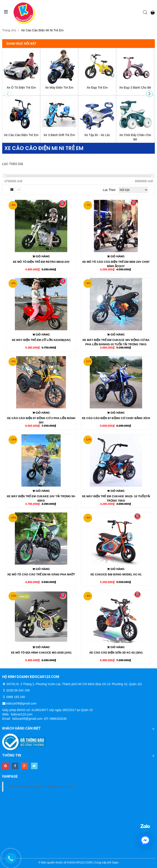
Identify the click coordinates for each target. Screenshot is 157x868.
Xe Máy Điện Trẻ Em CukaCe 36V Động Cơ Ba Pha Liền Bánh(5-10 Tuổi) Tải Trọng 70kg (116, 342)
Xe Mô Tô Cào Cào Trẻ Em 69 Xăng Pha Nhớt (41, 574)
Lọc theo (109, 190)
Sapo (115, 862)
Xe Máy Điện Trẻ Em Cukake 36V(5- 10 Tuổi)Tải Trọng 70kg (116, 498)
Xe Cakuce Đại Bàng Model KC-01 (116, 574)
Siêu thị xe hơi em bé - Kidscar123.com (41, 787)
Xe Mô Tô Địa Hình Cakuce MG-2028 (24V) (41, 653)
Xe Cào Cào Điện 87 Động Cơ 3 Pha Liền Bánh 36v (41, 420)
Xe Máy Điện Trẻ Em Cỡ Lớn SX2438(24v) (41, 340)
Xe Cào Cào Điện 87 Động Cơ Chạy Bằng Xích (116, 418)
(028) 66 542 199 (18, 690)
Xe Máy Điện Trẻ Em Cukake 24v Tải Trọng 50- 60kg (41, 498)
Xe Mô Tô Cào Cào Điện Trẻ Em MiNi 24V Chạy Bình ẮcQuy (116, 264)
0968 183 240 (16, 697)
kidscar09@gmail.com (21, 703)
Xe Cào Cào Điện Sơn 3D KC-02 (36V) (116, 653)
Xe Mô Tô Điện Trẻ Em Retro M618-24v (41, 262)
